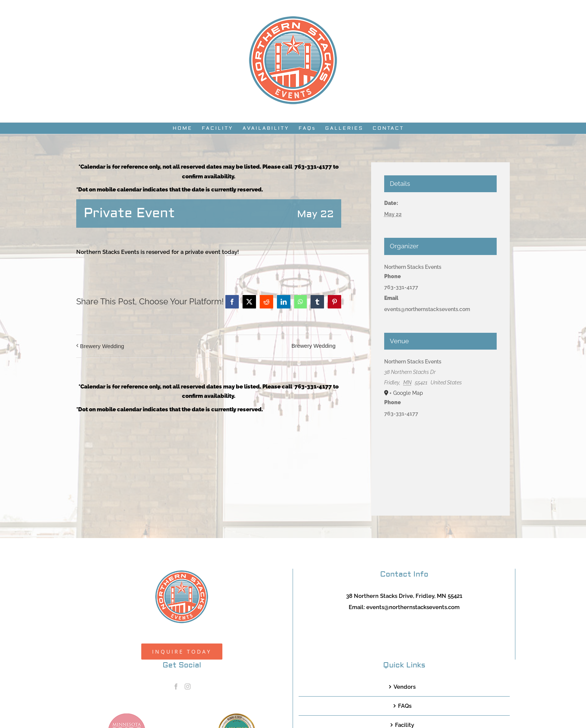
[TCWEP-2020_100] (237, 716)
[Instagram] (188, 686)
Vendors (405, 687)
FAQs (405, 706)
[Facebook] (176, 686)
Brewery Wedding (102, 346)
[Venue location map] (441, 460)
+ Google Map (406, 393)
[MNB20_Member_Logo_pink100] (127, 716)
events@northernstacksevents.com (413, 607)
